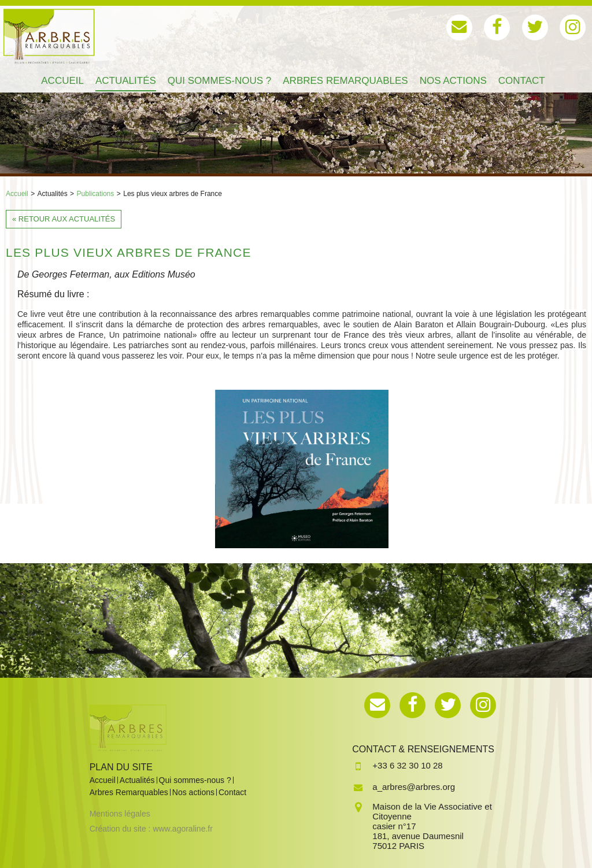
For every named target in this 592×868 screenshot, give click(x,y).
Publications (96, 194)
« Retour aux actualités (64, 219)
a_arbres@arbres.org (414, 787)
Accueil (17, 194)
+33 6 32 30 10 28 (407, 765)
